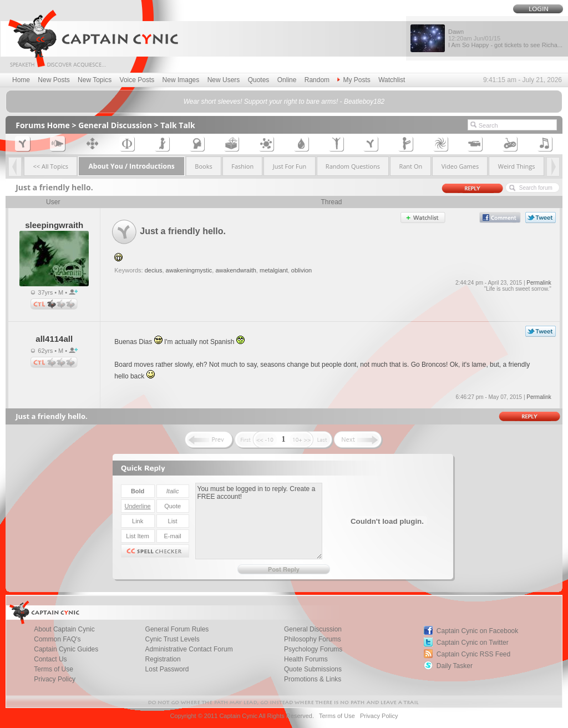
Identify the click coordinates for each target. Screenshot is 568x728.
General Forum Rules (177, 629)
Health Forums (306, 659)
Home (21, 80)
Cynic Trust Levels (173, 639)
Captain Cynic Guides (66, 649)
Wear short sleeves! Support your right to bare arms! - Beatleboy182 (284, 102)
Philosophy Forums (313, 639)
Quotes (259, 80)
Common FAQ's (57, 639)
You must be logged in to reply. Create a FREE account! (259, 521)
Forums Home (43, 125)
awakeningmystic (189, 270)
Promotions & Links (313, 679)
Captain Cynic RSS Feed (473, 654)
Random (317, 80)
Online (287, 80)
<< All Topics (51, 166)
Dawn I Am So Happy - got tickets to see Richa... (505, 38)
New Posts (54, 80)
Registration (163, 659)
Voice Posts (137, 80)
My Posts (354, 80)
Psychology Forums (313, 649)
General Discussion (115, 125)
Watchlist (392, 80)
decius (154, 270)
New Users (224, 80)
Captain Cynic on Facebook (477, 631)
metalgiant (274, 270)
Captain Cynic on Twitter (473, 643)
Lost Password (167, 669)
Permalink (539, 283)
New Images (181, 80)
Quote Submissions (313, 669)
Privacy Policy (55, 679)
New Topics (95, 80)
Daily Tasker (455, 666)
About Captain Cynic (64, 629)
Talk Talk (178, 125)
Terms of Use (54, 669)
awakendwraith (235, 270)
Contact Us (50, 659)
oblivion (301, 270)
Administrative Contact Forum (189, 649)
